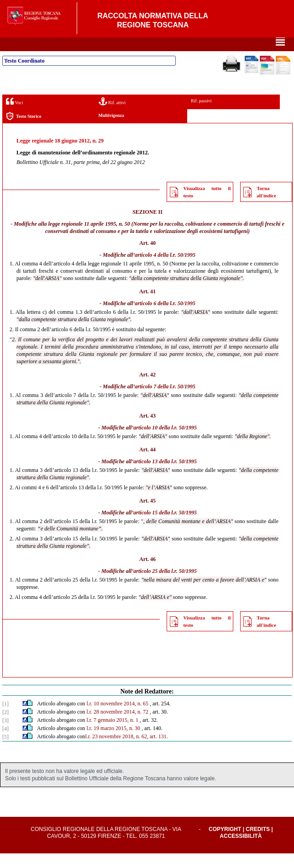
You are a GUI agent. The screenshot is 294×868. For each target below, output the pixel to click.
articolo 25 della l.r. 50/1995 (165, 586)
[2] (5, 727)
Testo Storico (24, 131)
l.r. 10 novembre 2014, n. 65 (117, 718)
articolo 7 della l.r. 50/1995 (165, 401)
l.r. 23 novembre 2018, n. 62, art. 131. (126, 751)
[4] (5, 743)
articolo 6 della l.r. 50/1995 (165, 318)
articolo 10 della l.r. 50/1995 (165, 442)
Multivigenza (111, 130)
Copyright (225, 844)
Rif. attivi (112, 116)
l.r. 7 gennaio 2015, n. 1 (112, 735)
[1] (5, 719)
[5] (5, 752)
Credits (258, 844)
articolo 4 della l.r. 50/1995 (165, 270)
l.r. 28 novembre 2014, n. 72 (117, 726)
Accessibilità (241, 851)
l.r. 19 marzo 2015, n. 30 (113, 743)
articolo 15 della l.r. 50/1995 (165, 527)
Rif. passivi (201, 115)
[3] (5, 735)
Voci (14, 116)
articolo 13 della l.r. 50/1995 (165, 476)
